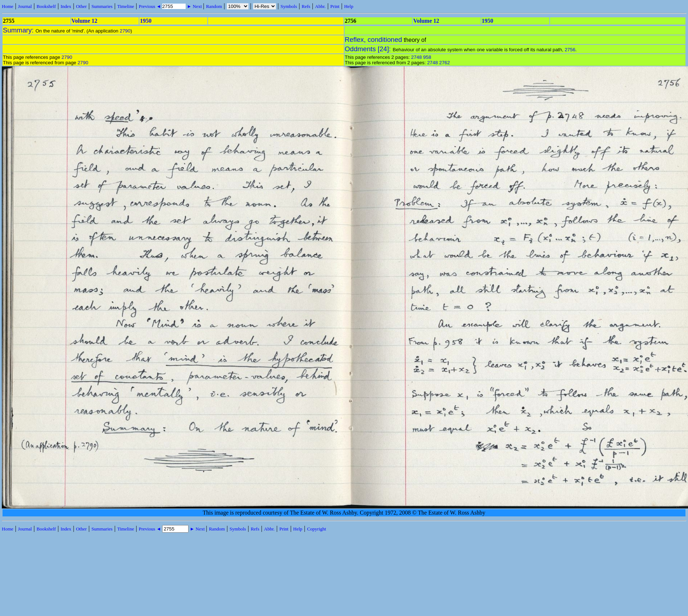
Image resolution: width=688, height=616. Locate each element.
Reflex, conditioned (374, 40)
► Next (194, 6)
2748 (416, 57)
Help (349, 6)
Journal (25, 6)
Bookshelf (46, 6)
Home (8, 6)
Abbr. (320, 6)
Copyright (317, 529)
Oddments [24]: (369, 49)
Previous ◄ (150, 6)
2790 (125, 31)
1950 (146, 21)
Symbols (289, 6)
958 (427, 57)
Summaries (102, 6)
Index (66, 6)
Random (214, 6)
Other (81, 6)
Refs (306, 6)
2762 (445, 63)
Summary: (19, 30)
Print (335, 6)
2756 (570, 50)
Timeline (126, 6)
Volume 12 (85, 21)
